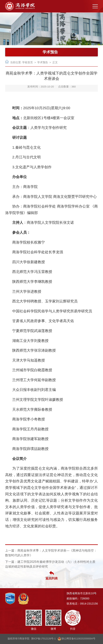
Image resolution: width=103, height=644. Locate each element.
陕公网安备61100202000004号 (77, 639)
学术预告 (43, 62)
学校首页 (28, 62)
